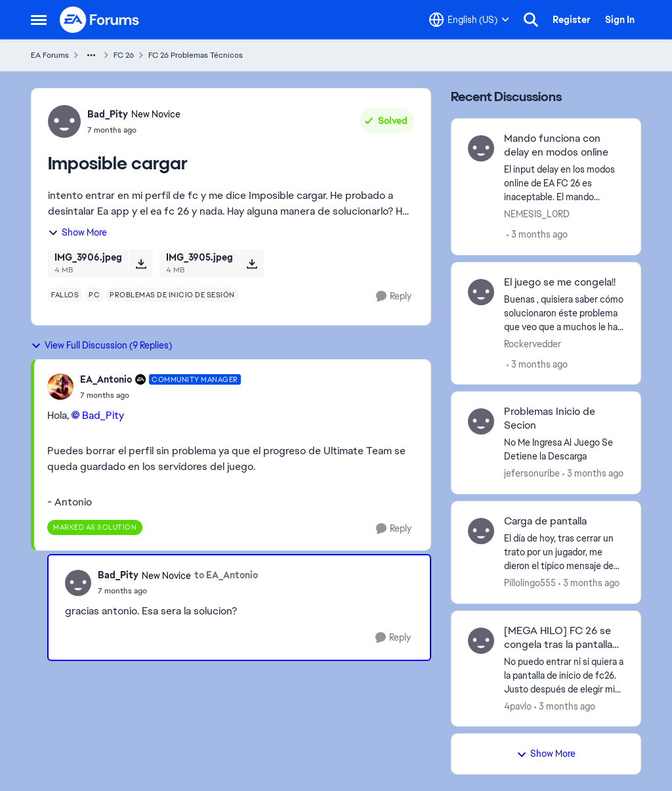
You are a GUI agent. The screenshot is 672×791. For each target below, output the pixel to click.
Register (572, 20)
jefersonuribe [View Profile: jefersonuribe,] (532, 473)
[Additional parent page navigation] (91, 55)
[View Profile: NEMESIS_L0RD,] (481, 148)
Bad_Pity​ (103, 415)
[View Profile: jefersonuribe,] (481, 421)
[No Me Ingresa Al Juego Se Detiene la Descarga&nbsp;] (564, 450)
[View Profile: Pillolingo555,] (481, 531)
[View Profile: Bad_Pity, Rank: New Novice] (64, 121)
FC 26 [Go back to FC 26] (124, 55)
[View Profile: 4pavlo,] (481, 641)
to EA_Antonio (226, 575)
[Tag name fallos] (65, 295)
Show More (77, 232)
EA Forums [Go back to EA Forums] (50, 55)
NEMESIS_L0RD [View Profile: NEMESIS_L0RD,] (537, 214)
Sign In (620, 20)
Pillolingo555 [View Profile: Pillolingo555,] (530, 583)
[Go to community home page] (100, 20)
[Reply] (394, 296)
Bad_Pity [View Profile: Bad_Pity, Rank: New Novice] (108, 114)
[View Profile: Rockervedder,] (481, 292)
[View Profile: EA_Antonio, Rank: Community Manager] (60, 387)
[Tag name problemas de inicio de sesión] (172, 295)
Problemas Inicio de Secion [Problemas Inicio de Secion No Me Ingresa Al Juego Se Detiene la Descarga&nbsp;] (550, 418)
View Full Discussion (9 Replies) (101, 345)
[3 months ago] (537, 235)
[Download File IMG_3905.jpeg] (252, 263)
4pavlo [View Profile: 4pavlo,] (518, 706)
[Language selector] (469, 20)
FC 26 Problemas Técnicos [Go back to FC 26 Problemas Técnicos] (196, 55)
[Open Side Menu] (39, 20)
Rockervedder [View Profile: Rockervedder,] (533, 343)
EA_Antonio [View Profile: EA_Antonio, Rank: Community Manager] (106, 379)
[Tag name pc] (94, 295)
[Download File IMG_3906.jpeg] (141, 263)
